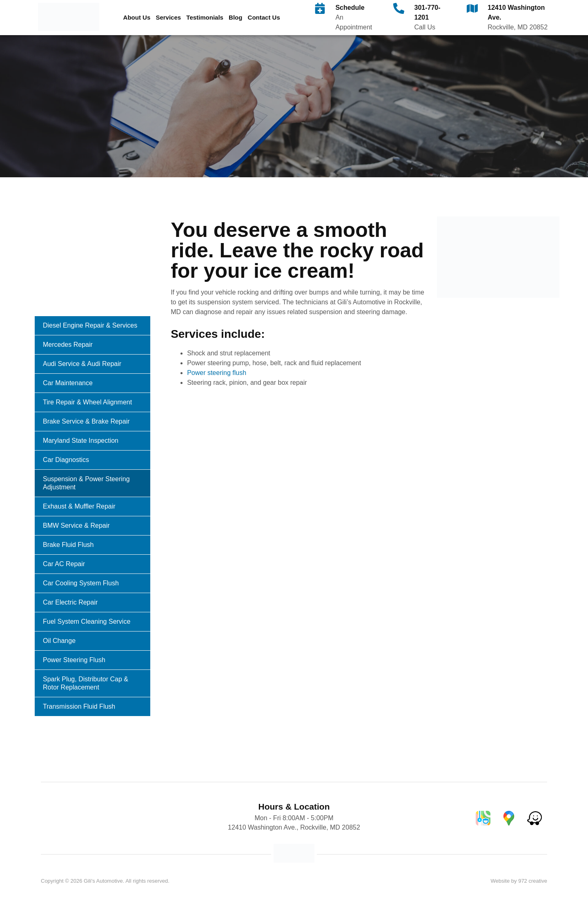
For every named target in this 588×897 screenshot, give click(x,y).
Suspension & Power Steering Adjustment (86, 483)
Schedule (350, 8)
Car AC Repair (64, 564)
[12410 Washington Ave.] (472, 8)
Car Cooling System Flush (81, 583)
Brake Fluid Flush (68, 545)
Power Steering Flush (74, 660)
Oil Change (59, 641)
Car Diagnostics (66, 460)
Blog (235, 17)
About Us (137, 17)
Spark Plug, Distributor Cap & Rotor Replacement (86, 683)
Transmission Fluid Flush (79, 706)
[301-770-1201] (399, 8)
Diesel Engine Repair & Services (90, 325)
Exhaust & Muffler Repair (79, 506)
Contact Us (264, 17)
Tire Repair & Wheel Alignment (87, 402)
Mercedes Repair (68, 345)
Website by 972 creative (519, 881)
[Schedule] (320, 8)
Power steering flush (217, 373)
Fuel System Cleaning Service (87, 621)
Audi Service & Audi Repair (82, 364)
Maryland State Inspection (81, 441)
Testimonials (205, 17)
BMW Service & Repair (76, 525)
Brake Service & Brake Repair (86, 421)
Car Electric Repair (70, 602)
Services (168, 17)
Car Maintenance (68, 383)
